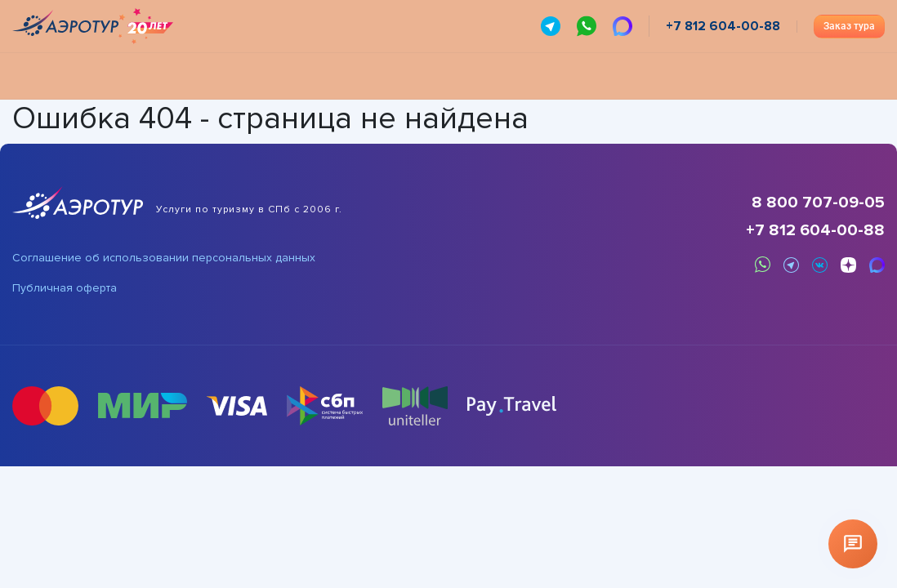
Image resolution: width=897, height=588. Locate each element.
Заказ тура (849, 26)
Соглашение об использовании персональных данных (164, 258)
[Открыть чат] (853, 544)
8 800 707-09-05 (818, 203)
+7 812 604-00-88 (815, 230)
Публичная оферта (65, 288)
